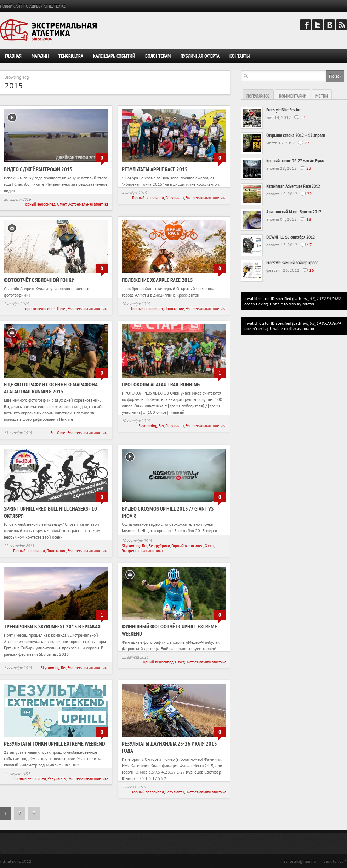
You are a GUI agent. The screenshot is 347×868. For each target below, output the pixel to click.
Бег (53, 433)
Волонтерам (158, 56)
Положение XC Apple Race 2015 (157, 280)
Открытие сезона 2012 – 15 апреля (295, 135)
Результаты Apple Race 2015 (155, 169)
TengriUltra (71, 56)
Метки (322, 96)
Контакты (240, 56)
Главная (13, 56)
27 (307, 143)
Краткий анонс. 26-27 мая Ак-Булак (295, 161)
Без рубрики (159, 546)
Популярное (258, 96)
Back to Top (333, 861)
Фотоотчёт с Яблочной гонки (39, 280)
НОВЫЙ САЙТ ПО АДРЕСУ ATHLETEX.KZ (33, 6)
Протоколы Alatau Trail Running (161, 384)
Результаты (175, 198)
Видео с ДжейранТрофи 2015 (38, 169)
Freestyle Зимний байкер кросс (292, 263)
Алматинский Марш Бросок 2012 (294, 212)
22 (309, 194)
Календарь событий (114, 56)
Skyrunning (148, 426)
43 (303, 117)
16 (312, 270)
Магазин (40, 56)
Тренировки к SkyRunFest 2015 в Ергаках (52, 626)
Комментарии (293, 96)
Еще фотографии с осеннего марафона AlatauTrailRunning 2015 (51, 388)
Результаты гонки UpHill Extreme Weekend (55, 743)
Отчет (62, 204)
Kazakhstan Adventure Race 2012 (293, 186)
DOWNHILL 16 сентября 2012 (291, 237)
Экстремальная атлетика (88, 204)
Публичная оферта (200, 56)
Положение (174, 309)
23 (309, 168)
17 (309, 245)
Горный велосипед (40, 204)
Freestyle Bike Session (284, 110)
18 (309, 219)
